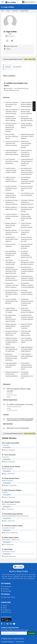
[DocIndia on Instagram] (11, 624)
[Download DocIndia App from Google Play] (6, 620)
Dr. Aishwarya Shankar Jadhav (12, 526)
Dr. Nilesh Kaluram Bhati (10, 537)
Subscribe (31, 633)
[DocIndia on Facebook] (2, 624)
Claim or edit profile (30, 59)
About (5, 605)
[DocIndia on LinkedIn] (8, 624)
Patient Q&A (7, 591)
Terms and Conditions (7, 642)
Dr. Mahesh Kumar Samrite (11, 467)
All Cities (6, 589)
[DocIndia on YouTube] (14, 624)
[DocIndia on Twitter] (4, 624)
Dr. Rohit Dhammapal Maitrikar (12, 514)
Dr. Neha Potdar (7, 549)
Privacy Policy (20, 642)
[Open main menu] (3, 2)
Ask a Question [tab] (17, 67)
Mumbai (8, 11)
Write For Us (7, 612)
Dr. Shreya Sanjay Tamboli (11, 502)
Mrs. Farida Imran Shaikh (11, 443)
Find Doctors (7, 587)
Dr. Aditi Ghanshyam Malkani (12, 490)
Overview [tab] (8, 67)
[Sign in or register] (29, 2)
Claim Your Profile (9, 597)
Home (3, 11)
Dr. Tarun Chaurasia (9, 455)
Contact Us (7, 610)
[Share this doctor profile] (12, 41)
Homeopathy (15, 11)
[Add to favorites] (7, 41)
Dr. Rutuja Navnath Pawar (11, 478)
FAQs (5, 608)
